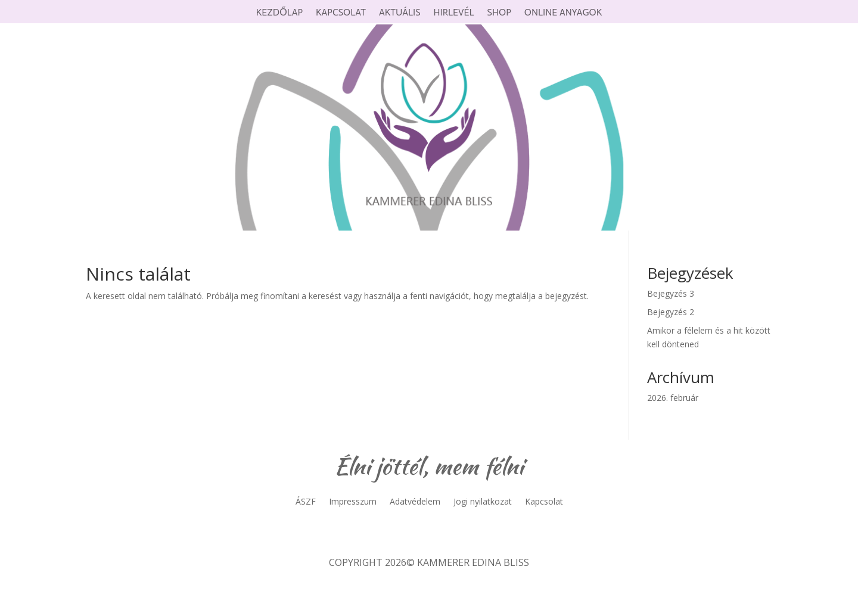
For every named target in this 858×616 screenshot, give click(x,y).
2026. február (673, 398)
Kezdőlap (279, 13)
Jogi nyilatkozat (483, 502)
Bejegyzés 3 (671, 293)
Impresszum (353, 502)
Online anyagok (563, 13)
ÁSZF (306, 502)
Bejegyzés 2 (671, 312)
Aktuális (400, 13)
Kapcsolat (341, 13)
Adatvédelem (415, 502)
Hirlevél (454, 13)
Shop (499, 13)
